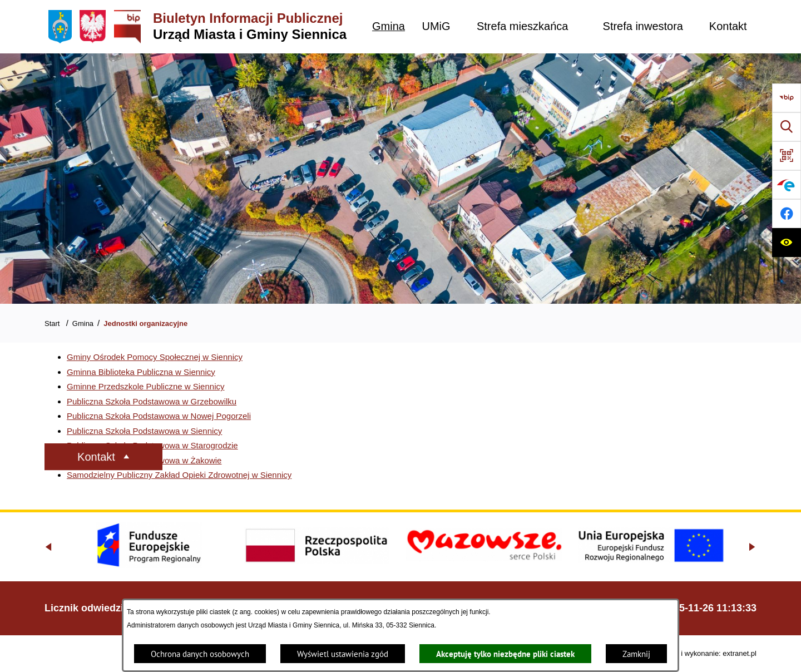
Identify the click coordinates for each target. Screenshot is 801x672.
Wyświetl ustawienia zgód (343, 654)
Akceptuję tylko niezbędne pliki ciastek (505, 654)
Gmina (83, 323)
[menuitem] (389, 26)
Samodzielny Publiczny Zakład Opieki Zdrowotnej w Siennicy (179, 475)
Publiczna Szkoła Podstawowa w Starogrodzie (152, 445)
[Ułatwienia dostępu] (787, 243)
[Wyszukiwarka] (787, 127)
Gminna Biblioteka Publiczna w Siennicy (141, 372)
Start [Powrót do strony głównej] (52, 323)
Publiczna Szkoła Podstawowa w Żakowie (144, 460)
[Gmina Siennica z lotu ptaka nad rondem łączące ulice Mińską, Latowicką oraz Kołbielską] (400, 179)
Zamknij (636, 654)
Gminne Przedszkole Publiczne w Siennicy (145, 386)
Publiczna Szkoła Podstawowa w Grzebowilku (152, 401)
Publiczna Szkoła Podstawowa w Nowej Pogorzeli (159, 416)
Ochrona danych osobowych (200, 654)
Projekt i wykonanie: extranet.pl (706, 653)
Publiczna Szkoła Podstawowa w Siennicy (144, 431)
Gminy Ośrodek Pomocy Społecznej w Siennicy (155, 357)
